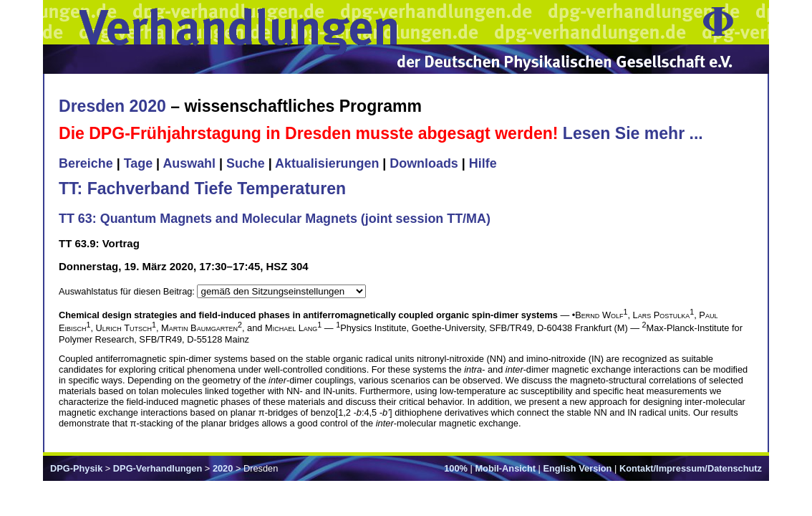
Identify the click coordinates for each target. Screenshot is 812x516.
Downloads (424, 163)
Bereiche (86, 163)
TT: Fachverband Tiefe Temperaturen (202, 188)
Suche (246, 163)
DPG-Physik (76, 468)
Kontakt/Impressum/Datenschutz (691, 468)
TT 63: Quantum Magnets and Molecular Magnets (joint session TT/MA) (275, 219)
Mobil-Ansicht (505, 468)
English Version (577, 468)
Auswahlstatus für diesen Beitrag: (128, 291)
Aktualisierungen (327, 163)
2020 (223, 468)
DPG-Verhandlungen (158, 468)
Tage (138, 163)
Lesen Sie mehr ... (633, 133)
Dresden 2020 (112, 106)
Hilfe (483, 163)
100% (456, 468)
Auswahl (189, 163)
